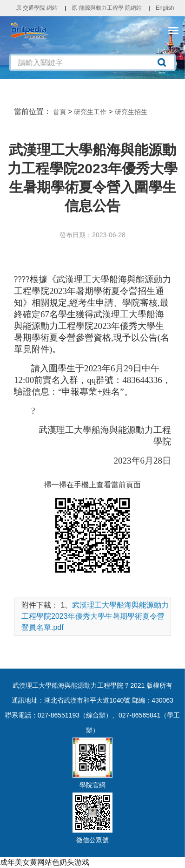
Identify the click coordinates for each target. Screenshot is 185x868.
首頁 (59, 112)
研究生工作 (90, 112)
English (165, 8)
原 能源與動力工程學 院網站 (107, 8)
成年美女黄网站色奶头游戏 (45, 862)
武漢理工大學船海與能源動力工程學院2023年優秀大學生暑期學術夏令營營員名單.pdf (95, 616)
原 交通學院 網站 (37, 8)
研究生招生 (131, 112)
